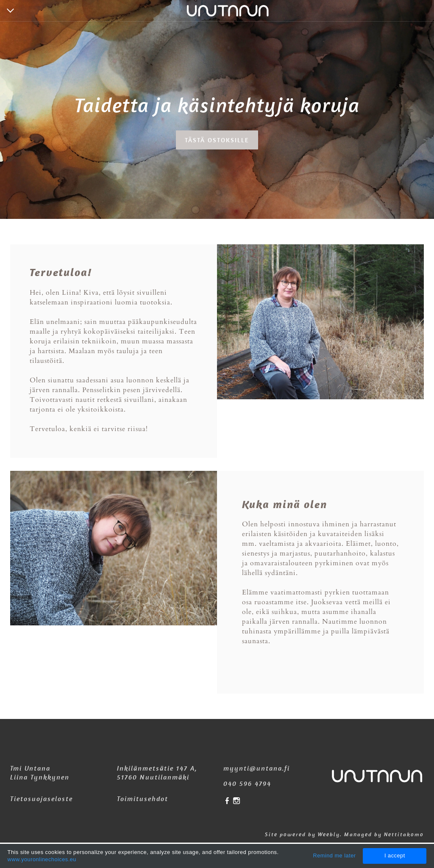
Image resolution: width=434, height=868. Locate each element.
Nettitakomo (404, 834)
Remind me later (334, 856)
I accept (395, 856)
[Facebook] (227, 802)
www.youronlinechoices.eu (42, 859)
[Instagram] (236, 802)
